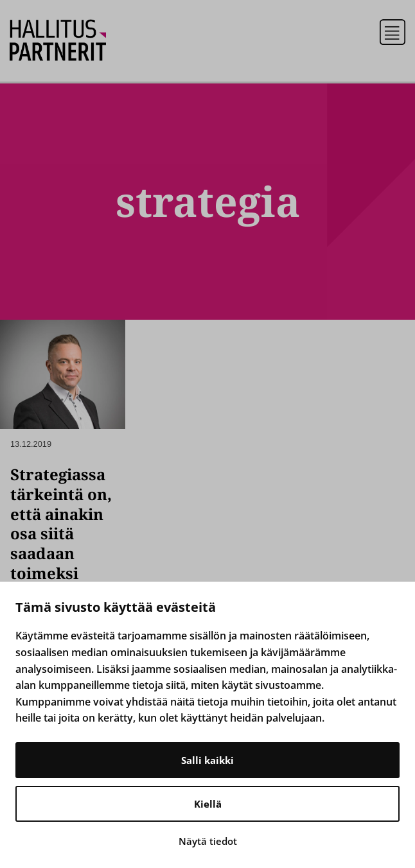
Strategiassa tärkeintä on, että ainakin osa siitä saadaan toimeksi (61, 524)
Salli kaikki (207, 760)
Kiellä (208, 804)
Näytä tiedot (208, 841)
